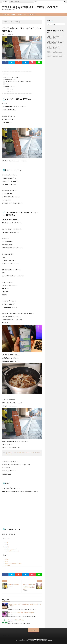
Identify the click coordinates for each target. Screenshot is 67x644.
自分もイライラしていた (9, 80)
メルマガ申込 (7, 565)
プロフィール (6, 14)
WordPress (50, 641)
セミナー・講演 (32, 14)
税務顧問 (6, 543)
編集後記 (6, 84)
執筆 (25, 14)
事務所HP (13, 14)
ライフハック (11, 35)
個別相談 (6, 545)
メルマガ (20, 14)
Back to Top (33, 631)
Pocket (10, 69)
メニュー (10, 89)
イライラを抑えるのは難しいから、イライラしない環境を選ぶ (17, 82)
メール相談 (7, 547)
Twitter (6, 561)
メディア (10, 91)
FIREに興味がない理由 (13, 585)
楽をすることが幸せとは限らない (16, 620)
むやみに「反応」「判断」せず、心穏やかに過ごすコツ (21, 613)
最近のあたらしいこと (9, 86)
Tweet (7, 69)
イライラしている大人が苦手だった (12, 77)
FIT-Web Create (38, 641)
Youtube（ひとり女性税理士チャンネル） (13, 563)
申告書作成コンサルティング (11, 549)
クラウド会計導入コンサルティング (12, 551)
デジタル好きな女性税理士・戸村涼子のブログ (30, 7)
